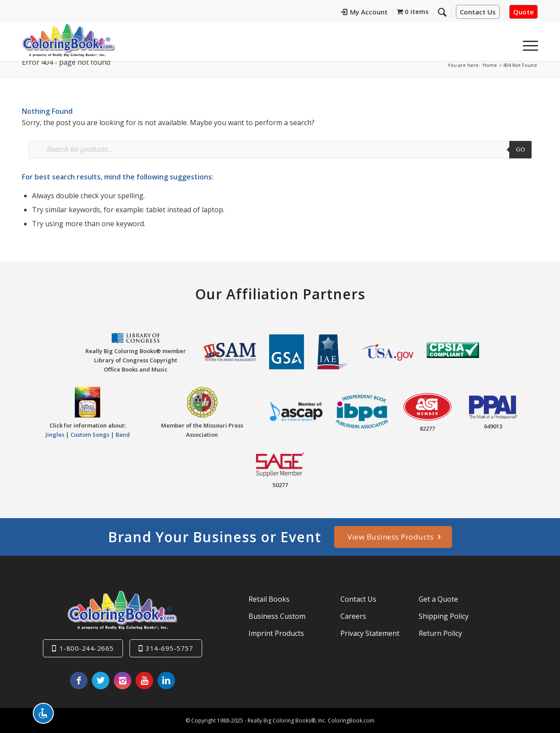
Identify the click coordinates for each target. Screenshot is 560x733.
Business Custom (277, 616)
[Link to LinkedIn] (166, 680)
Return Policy (440, 633)
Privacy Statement (370, 633)
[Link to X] (101, 680)
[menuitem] (365, 13)
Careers (353, 616)
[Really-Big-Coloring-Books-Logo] (68, 40)
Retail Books (269, 599)
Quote (523, 12)
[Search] (442, 12)
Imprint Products (276, 633)
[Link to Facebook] (79, 680)
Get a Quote (438, 599)
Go (520, 149)
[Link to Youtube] (144, 680)
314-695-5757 (169, 648)
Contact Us (478, 12)
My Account (364, 12)
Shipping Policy (444, 616)
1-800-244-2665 (87, 648)
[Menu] (528, 43)
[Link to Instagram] (122, 680)
